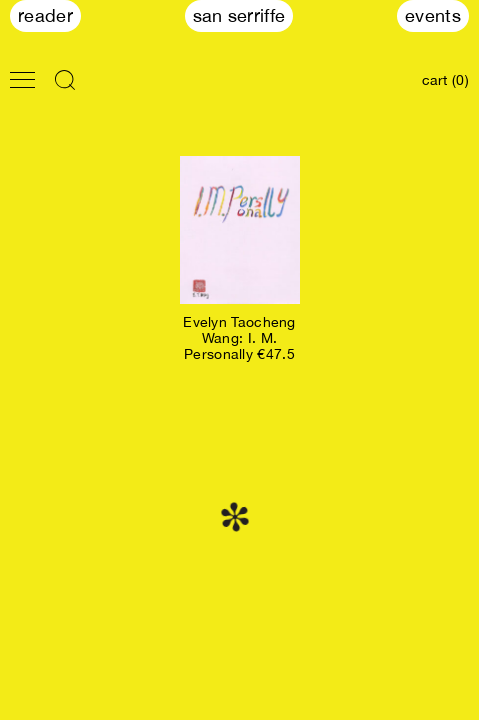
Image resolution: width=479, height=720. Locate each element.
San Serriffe (239, 15)
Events (433, 15)
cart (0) (445, 80)
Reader (45, 15)
